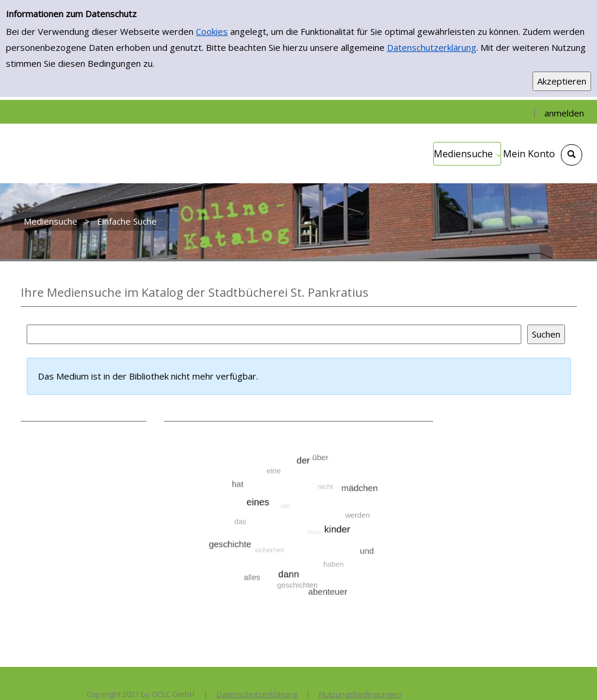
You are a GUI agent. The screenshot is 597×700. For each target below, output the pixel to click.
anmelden (564, 113)
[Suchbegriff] (274, 334)
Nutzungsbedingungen (360, 694)
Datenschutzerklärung (432, 47)
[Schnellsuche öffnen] (572, 155)
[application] (467, 154)
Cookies (212, 31)
